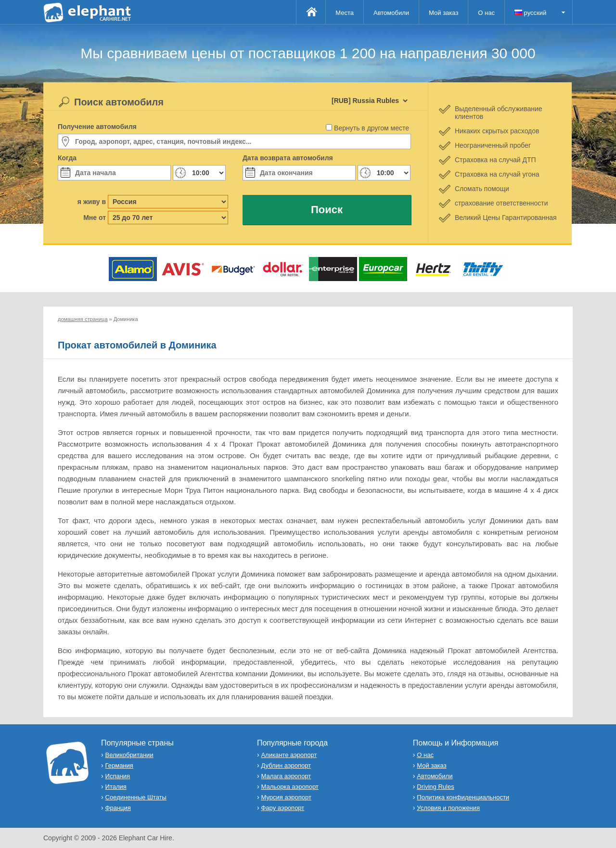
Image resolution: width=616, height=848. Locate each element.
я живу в (92, 202)
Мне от (95, 218)
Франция (118, 808)
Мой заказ (443, 13)
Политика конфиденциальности (463, 797)
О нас (486, 13)
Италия (116, 787)
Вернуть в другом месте (372, 128)
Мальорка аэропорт (289, 787)
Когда (67, 158)
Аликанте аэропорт (289, 755)
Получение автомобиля (97, 127)
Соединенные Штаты (136, 797)
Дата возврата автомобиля (288, 158)
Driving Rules (435, 787)
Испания (118, 776)
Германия (119, 765)
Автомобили (391, 13)
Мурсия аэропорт (286, 797)
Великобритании (129, 755)
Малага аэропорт (286, 776)
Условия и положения (448, 808)
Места (345, 13)
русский (530, 13)
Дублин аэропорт (286, 765)
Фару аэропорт (282, 808)
